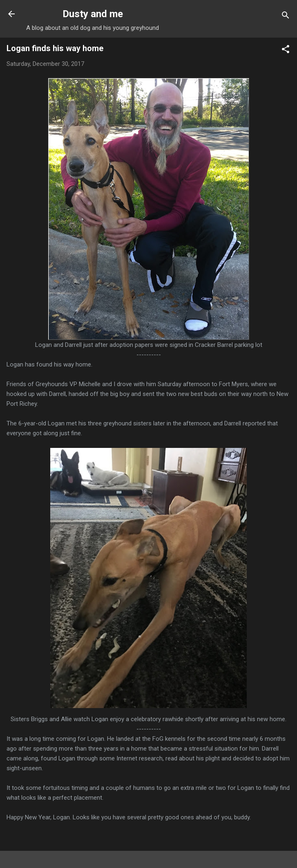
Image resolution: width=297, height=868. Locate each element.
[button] (286, 51)
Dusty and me (93, 14)
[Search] (286, 17)
